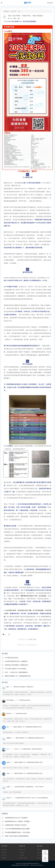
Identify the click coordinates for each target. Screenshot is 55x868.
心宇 (8, 749)
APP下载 (39, 855)
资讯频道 (6, 11)
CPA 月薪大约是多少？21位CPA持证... (16, 669)
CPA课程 (22, 852)
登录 (31, 639)
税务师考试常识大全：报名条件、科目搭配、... (18, 821)
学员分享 (13, 11)
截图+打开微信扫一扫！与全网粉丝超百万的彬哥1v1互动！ (28, 727)
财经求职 (39, 858)
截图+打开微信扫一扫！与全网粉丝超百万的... (18, 676)
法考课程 (22, 855)
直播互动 (39, 850)
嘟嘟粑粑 (9, 738)
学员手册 (4, 855)
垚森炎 (8, 787)
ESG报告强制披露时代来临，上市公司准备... (18, 832)
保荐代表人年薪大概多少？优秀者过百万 (17, 665)
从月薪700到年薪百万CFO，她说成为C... (17, 661)
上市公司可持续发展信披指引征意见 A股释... (18, 829)
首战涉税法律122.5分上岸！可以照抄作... (17, 818)
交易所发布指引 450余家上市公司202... (16, 825)
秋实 (8, 727)
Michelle (9, 798)
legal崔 (8, 762)
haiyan (8, 773)
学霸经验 (4, 858)
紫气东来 (9, 714)
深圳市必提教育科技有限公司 (31, 863)
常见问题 (4, 852)
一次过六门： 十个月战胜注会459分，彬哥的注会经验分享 (28, 749)
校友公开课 (22, 850)
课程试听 (4, 850)
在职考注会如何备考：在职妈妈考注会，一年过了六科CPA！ (29, 787)
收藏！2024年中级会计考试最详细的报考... (17, 836)
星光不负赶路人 (10, 700)
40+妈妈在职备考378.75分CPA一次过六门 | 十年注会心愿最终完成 (32, 798)
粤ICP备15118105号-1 (37, 865)
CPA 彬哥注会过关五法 (12, 658)
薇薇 (8, 687)
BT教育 (25, 865)
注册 (35, 639)
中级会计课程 (23, 858)
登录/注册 (50, 3)
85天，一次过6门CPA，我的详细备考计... (17, 672)
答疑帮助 (39, 852)
